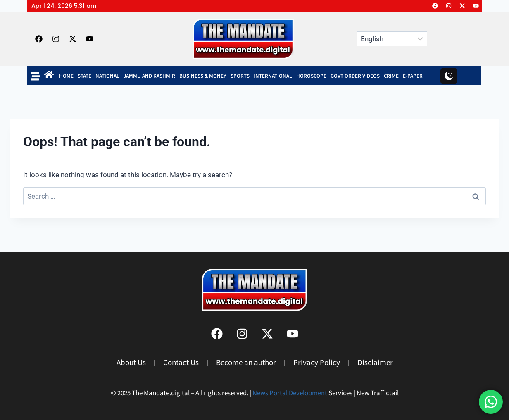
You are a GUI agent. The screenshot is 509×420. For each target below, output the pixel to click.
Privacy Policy (317, 363)
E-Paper (413, 76)
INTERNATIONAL (273, 76)
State (84, 76)
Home (66, 76)
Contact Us (181, 363)
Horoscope (311, 76)
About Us (131, 363)
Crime (391, 76)
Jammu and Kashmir (149, 76)
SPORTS (240, 76)
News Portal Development (290, 393)
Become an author (246, 363)
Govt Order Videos (355, 76)
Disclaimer (375, 363)
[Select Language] (392, 39)
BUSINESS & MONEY (203, 76)
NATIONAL (107, 76)
